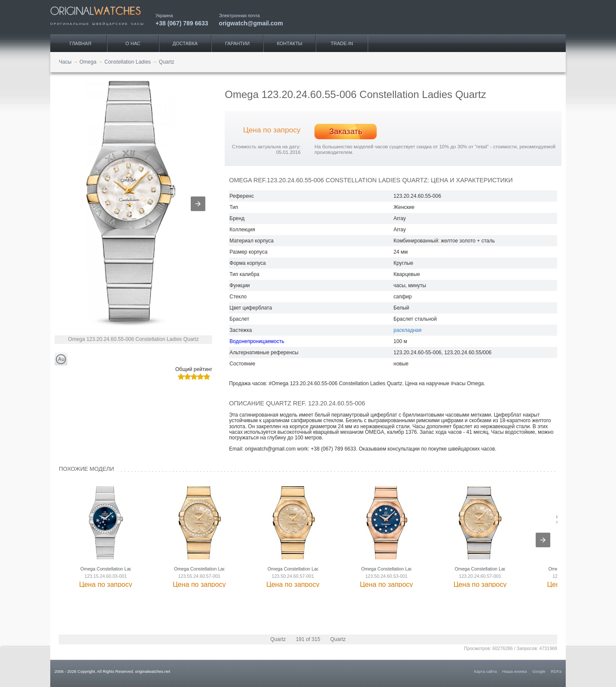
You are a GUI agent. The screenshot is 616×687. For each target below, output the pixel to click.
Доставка (185, 43)
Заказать (346, 131)
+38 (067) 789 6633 (182, 23)
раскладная (407, 330)
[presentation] (543, 540)
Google (539, 671)
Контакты (290, 43)
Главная (80, 43)
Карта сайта (486, 671)
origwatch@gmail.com (251, 23)
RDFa (556, 671)
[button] (198, 204)
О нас (133, 43)
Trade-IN (342, 43)
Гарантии (237, 43)
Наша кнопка (514, 671)
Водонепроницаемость (257, 341)
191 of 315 (308, 639)
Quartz (278, 639)
